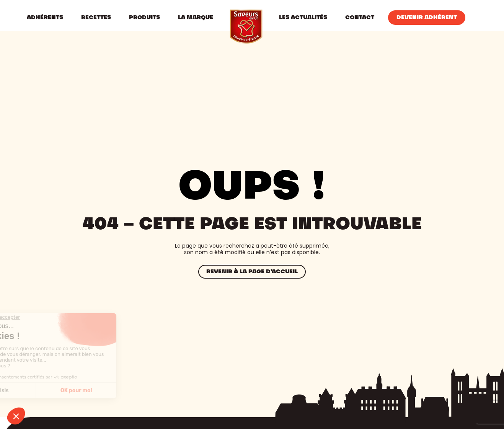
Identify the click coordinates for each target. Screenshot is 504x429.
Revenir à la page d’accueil (252, 272)
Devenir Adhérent (427, 18)
